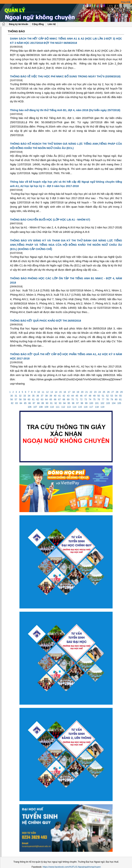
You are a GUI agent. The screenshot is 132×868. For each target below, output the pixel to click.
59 (25, 400)
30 (12, 396)
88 (38, 403)
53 (112, 396)
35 (33, 396)
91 (51, 403)
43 (68, 396)
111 (58, 407)
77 (103, 400)
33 (25, 396)
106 (30, 407)
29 (121, 392)
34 (29, 396)
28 (117, 392)
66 (55, 400)
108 (41, 407)
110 (52, 407)
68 (64, 400)
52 (107, 396)
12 (47, 392)
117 (91, 407)
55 (120, 396)
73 (86, 400)
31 (16, 396)
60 (29, 400)
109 (46, 407)
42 (64, 396)
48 (90, 396)
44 (73, 396)
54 (116, 396)
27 (113, 392)
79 (112, 400)
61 (33, 400)
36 (38, 396)
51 (103, 396)
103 (108, 403)
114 (74, 407)
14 (56, 392)
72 (81, 400)
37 (42, 396)
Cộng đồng (38, 24)
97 (78, 403)
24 (100, 392)
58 (20, 400)
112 (63, 407)
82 (12, 403)
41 (59, 396)
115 (80, 407)
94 (65, 403)
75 (94, 400)
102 (102, 403)
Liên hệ (52, 24)
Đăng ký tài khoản (19, 24)
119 (102, 407)
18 (73, 392)
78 (107, 400)
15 (60, 392)
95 (69, 403)
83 (17, 403)
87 (34, 403)
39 (51, 396)
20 (82, 392)
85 (25, 403)
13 (52, 392)
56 (12, 400)
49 (94, 396)
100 (91, 403)
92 (56, 403)
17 (69, 392)
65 (51, 400)
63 (42, 400)
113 (69, 407)
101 (97, 403)
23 (95, 392)
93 (60, 403)
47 (86, 396)
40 (55, 396)
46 (81, 396)
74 (90, 400)
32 (20, 396)
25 (104, 392)
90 (47, 403)
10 (39, 392)
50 (99, 396)
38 (46, 396)
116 (86, 407)
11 (43, 392)
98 (82, 403)
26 (108, 392)
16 (65, 392)
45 (77, 396)
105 (119, 403)
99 (86, 403)
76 (99, 400)
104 (114, 403)
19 (78, 392)
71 (77, 400)
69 (68, 400)
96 (73, 403)
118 (97, 407)
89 (43, 403)
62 (38, 400)
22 (91, 392)
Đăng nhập (126, 2)
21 (87, 392)
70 (73, 400)
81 (120, 400)
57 (16, 400)
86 (30, 403)
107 (35, 407)
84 (21, 403)
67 (59, 400)
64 (46, 400)
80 (116, 400)
